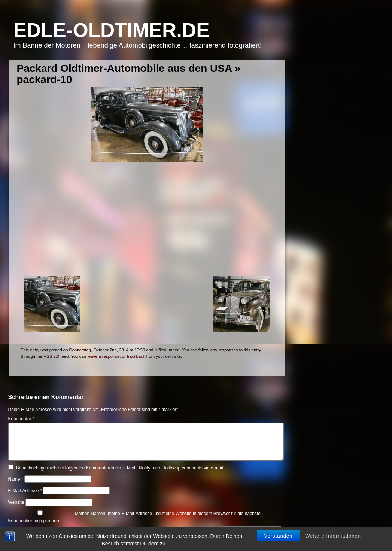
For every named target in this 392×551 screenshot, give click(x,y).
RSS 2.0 (51, 356)
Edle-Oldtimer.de (112, 30)
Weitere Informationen (333, 536)
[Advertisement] (147, 223)
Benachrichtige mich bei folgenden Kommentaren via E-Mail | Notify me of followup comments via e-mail (120, 468)
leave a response (103, 356)
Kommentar (21, 419)
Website (16, 502)
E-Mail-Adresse (25, 491)
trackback (136, 356)
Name (16, 479)
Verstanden (279, 536)
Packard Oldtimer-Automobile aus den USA (124, 68)
